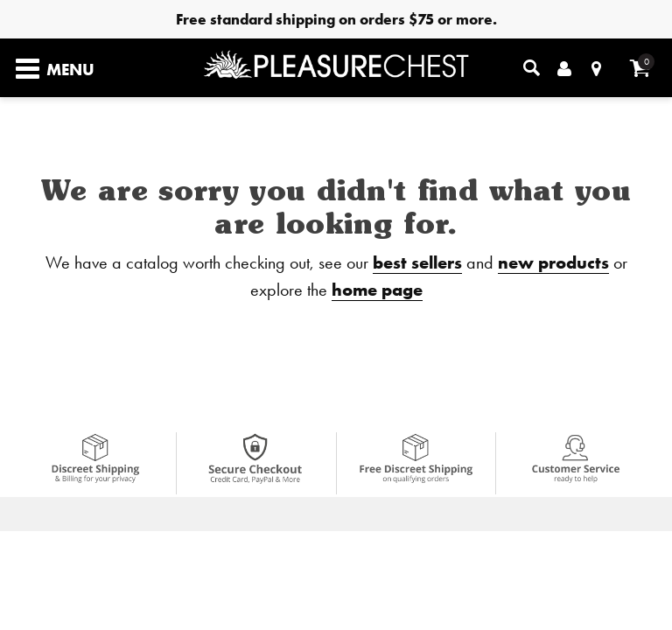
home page (377, 289)
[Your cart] (640, 68)
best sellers (417, 262)
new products (553, 262)
